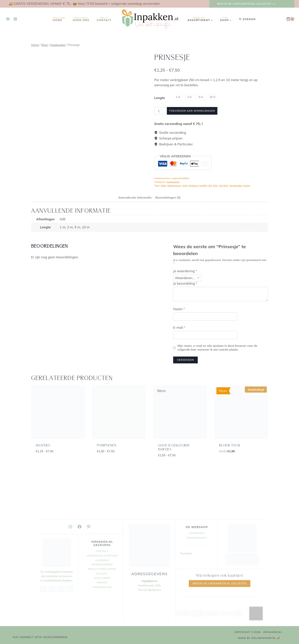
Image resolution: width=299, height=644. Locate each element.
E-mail (179, 327)
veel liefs (223, 186)
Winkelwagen (197, 538)
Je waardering (185, 271)
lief (210, 186)
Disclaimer (102, 578)
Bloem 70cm (230, 446)
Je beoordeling (185, 283)
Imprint (102, 582)
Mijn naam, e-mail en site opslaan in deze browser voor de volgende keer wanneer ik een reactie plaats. (217, 348)
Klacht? (102, 574)
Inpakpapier (173, 182)
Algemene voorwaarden (102, 562)
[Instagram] (15, 19)
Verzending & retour (102, 556)
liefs (215, 186)
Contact (104, 19)
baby (164, 186)
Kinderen (193, 186)
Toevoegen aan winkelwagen (192, 111)
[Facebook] (8, 19)
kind (185, 186)
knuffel (203, 186)
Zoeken (249, 19)
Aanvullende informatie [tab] (135, 198)
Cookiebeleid (102, 587)
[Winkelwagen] (290, 19)
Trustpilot (186, 553)
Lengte (160, 98)
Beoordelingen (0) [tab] (168, 198)
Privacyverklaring (102, 569)
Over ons (81, 19)
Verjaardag (236, 186)
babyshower (174, 186)
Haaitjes (43, 446)
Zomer (247, 186)
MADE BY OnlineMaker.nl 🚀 (259, 638)
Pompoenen (107, 446)
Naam (179, 309)
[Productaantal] (160, 111)
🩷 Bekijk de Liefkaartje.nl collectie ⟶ (244, 4)
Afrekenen (197, 533)
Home (59, 19)
